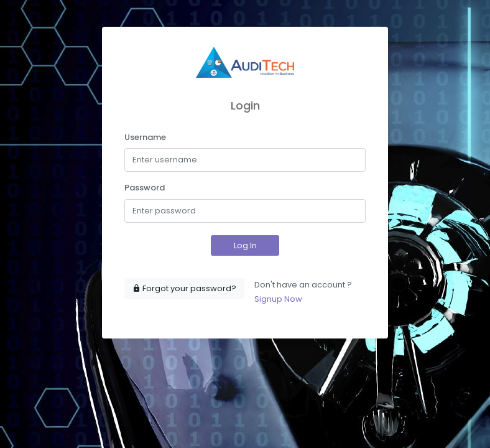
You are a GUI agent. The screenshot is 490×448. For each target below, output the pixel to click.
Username (145, 137)
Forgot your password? (184, 288)
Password (145, 188)
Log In (245, 245)
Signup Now (278, 299)
